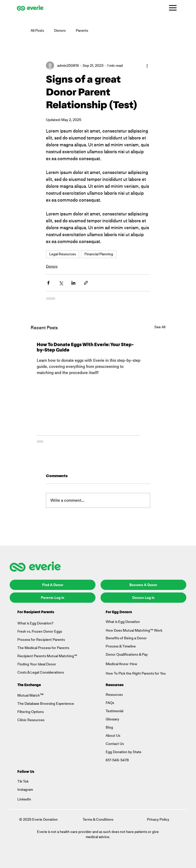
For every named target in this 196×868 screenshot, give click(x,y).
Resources (115, 685)
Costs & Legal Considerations (41, 672)
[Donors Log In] (143, 598)
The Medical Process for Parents (43, 648)
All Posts (37, 31)
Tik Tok (23, 781)
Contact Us (115, 744)
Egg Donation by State (124, 752)
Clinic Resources (31, 720)
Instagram (25, 790)
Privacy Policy (158, 820)
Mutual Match (29, 695)
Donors (60, 31)
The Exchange (29, 685)
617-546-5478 (117, 760)
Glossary (112, 719)
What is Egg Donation (123, 622)
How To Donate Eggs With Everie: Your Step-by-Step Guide (85, 348)
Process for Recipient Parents (41, 640)
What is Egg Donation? (35, 623)
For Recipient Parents (36, 612)
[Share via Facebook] (48, 283)
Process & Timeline (121, 646)
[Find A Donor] (53, 585)
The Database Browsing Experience (46, 704)
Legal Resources (63, 254)
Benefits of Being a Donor (126, 638)
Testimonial (114, 711)
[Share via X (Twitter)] (61, 283)
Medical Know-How (121, 664)
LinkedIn (24, 799)
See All (160, 327)
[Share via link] (86, 283)
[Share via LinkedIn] (73, 283)
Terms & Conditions (98, 820)
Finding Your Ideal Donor (37, 664)
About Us (113, 736)
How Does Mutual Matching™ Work (134, 630)
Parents (82, 31)
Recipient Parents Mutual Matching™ (47, 656)
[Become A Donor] (143, 585)
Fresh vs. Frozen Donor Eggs (40, 631)
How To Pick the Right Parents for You (136, 673)
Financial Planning (99, 254)
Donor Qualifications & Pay (127, 655)
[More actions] (147, 65)
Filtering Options (30, 712)
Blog (109, 727)
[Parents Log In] (53, 598)
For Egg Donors (119, 612)
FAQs (110, 703)
